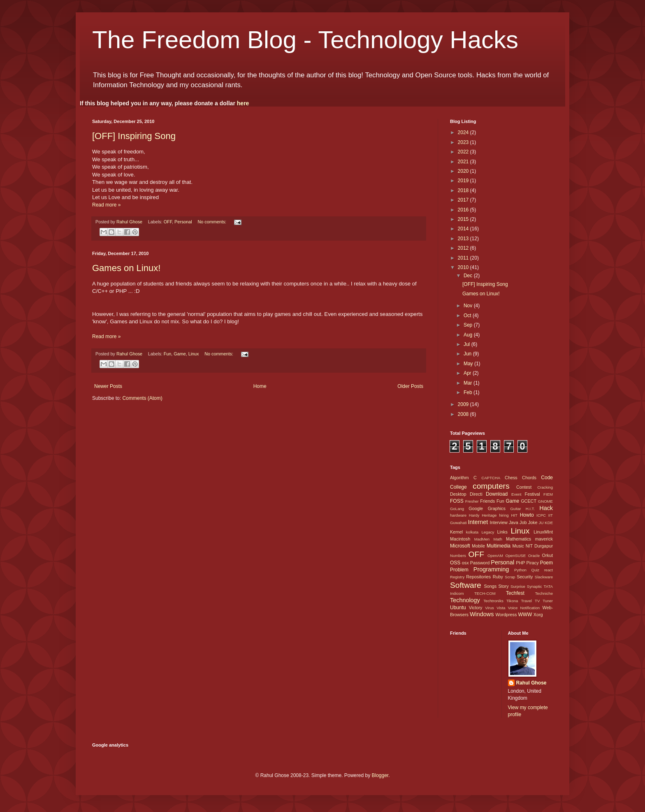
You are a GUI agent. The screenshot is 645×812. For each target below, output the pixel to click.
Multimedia (499, 546)
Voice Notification (524, 608)
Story (503, 586)
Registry (457, 577)
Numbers (458, 556)
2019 (464, 181)
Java (514, 522)
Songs (490, 586)
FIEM (548, 494)
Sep (469, 325)
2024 (464, 132)
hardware (458, 515)
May (469, 364)
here (243, 103)
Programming (491, 569)
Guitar (515, 509)
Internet (478, 522)
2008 (464, 414)
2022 (464, 152)
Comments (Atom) (142, 398)
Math (498, 539)
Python (520, 570)
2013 (464, 239)
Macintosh (460, 539)
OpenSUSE (516, 556)
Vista (501, 608)
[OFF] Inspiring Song (134, 136)
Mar (469, 383)
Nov (469, 306)
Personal (183, 222)
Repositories (478, 577)
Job (523, 522)
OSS (455, 563)
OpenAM (495, 556)
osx (465, 563)
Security (525, 577)
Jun (468, 354)
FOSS (457, 501)
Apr (468, 373)
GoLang (457, 509)
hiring (504, 515)
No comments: (213, 222)
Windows (482, 614)
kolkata (472, 532)
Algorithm (459, 478)
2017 (464, 200)
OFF (168, 222)
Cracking (545, 487)
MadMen (482, 539)
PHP (520, 563)
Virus (490, 608)
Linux (194, 354)
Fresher (472, 501)
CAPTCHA (491, 478)
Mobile (478, 546)
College (458, 487)
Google (476, 508)
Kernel (456, 532)
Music (518, 546)
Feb (469, 392)
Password (480, 563)
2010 (464, 267)
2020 (464, 171)
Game (180, 354)
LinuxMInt (543, 532)
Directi (476, 494)
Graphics (497, 508)
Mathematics (519, 539)
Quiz (535, 570)
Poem (546, 563)
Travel (527, 601)
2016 (464, 210)
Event (516, 494)
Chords (529, 478)
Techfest (515, 593)
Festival (532, 494)
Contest (524, 487)
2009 (464, 404)
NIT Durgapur (539, 546)
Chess (511, 478)
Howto (527, 515)
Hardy (474, 515)
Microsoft (460, 546)
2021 (464, 162)
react (549, 570)
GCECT (529, 501)
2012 (464, 248)
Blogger (380, 775)
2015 (464, 219)
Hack (546, 508)
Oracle (534, 556)
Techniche (544, 593)
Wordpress (506, 615)
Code (547, 478)
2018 (464, 190)
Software (466, 585)
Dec (469, 276)
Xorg (538, 615)
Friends (487, 501)
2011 (464, 258)
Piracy (533, 563)
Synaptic (535, 586)
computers (491, 486)
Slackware (544, 577)
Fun (168, 354)
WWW (525, 615)
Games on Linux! (126, 268)
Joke (533, 522)
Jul (468, 344)
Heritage (489, 515)
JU (541, 523)
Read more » (106, 205)
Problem (459, 570)
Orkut (548, 555)
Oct (468, 316)
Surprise (518, 586)
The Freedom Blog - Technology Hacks (305, 40)
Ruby (498, 577)
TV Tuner (544, 601)
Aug (469, 335)
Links (502, 532)
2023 (464, 142)
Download (497, 494)
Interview (498, 522)
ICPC (541, 515)
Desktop (458, 494)
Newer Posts (108, 386)
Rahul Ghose (531, 683)
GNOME (545, 501)
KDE (549, 523)
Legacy (488, 532)
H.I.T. (530, 509)
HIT (514, 515)
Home (260, 386)
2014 (464, 229)
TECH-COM (485, 593)
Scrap (510, 577)
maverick (544, 539)
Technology (465, 600)
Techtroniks (493, 601)
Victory (476, 608)
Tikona (512, 601)
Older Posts (410, 386)
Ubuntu (458, 608)
